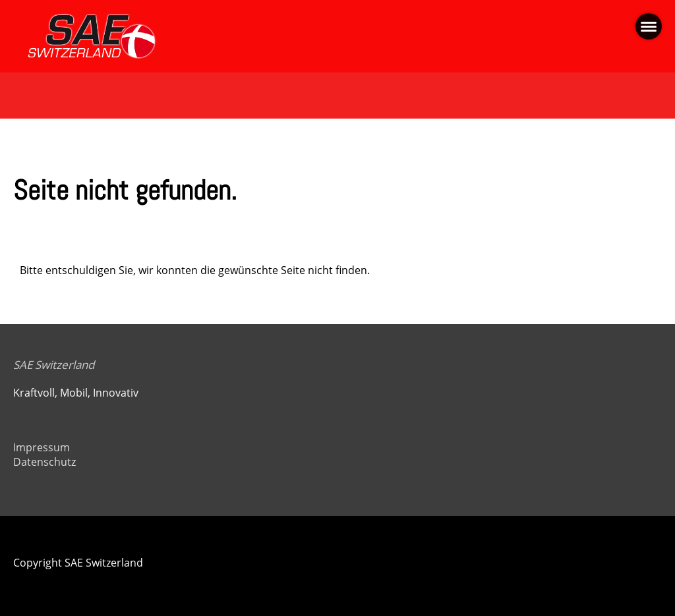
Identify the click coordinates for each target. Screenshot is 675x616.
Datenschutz (44, 462)
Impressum (42, 447)
